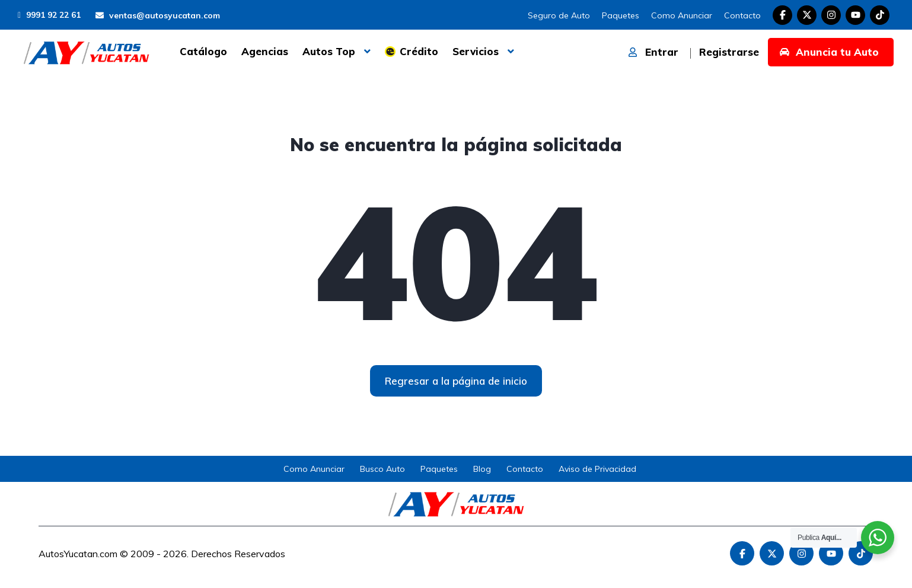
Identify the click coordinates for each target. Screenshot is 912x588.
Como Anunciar (682, 15)
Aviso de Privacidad (597, 469)
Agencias (265, 51)
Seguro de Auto (559, 15)
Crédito (419, 51)
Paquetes (621, 15)
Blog (482, 469)
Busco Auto (382, 469)
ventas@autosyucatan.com (158, 15)
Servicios (476, 51)
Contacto (742, 15)
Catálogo (203, 51)
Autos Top (329, 51)
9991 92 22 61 (49, 15)
